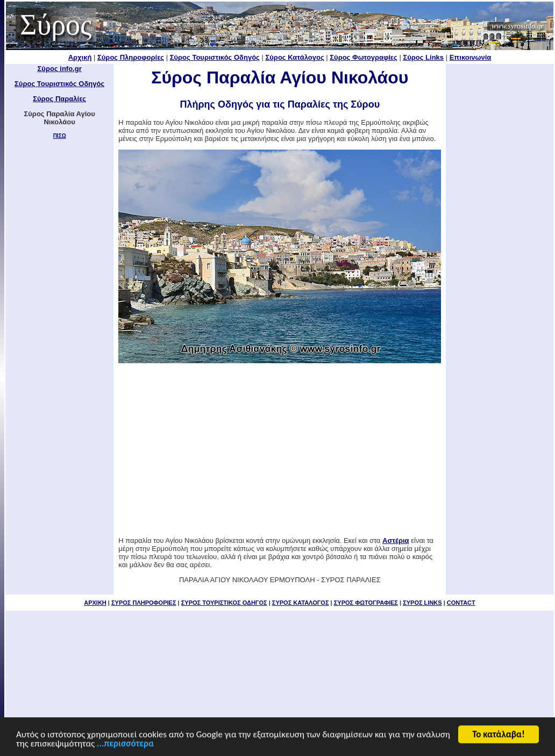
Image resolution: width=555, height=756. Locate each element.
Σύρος (56, 25)
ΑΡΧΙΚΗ (95, 603)
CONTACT (461, 603)
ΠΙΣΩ (60, 136)
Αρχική (80, 57)
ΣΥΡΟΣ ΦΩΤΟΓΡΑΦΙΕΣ (366, 603)
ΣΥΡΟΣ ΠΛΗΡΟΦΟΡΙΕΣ (144, 603)
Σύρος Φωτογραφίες (364, 57)
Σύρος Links (423, 57)
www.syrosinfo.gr (518, 26)
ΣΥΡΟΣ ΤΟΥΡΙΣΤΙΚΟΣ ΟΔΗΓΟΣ (224, 603)
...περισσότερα (125, 744)
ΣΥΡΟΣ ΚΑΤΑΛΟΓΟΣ (301, 603)
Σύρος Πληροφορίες (131, 57)
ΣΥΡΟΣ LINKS (422, 603)
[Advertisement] (500, 226)
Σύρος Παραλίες (59, 99)
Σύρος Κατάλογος (294, 57)
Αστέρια (396, 540)
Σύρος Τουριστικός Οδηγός (215, 57)
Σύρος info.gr (60, 69)
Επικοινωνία (471, 57)
